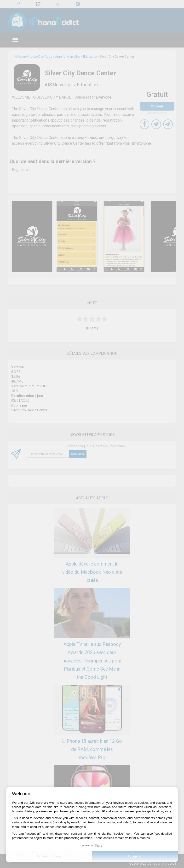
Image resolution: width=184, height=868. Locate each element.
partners (42, 803)
